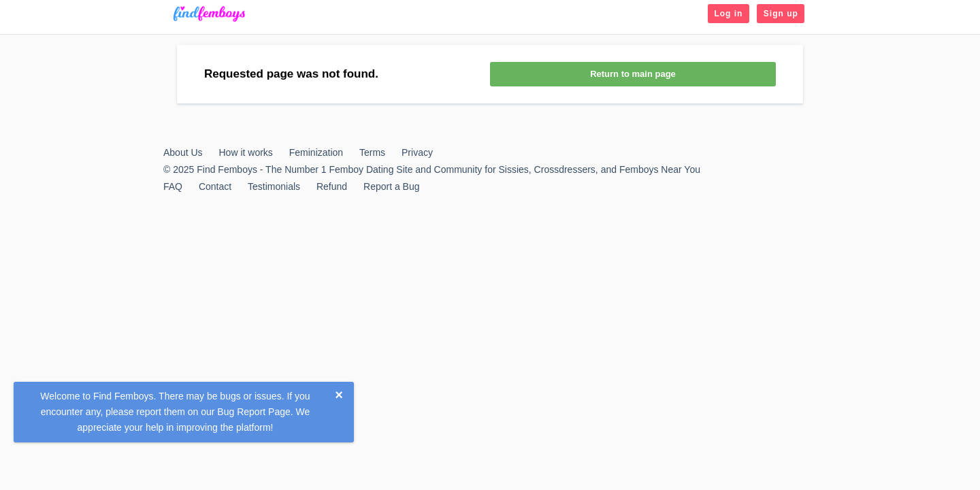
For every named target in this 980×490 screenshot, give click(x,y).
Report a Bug (392, 186)
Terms (372, 152)
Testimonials (274, 186)
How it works (245, 152)
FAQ (173, 186)
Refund (332, 186)
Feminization (316, 152)
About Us (183, 152)
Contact (215, 186)
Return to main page (633, 74)
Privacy (417, 152)
